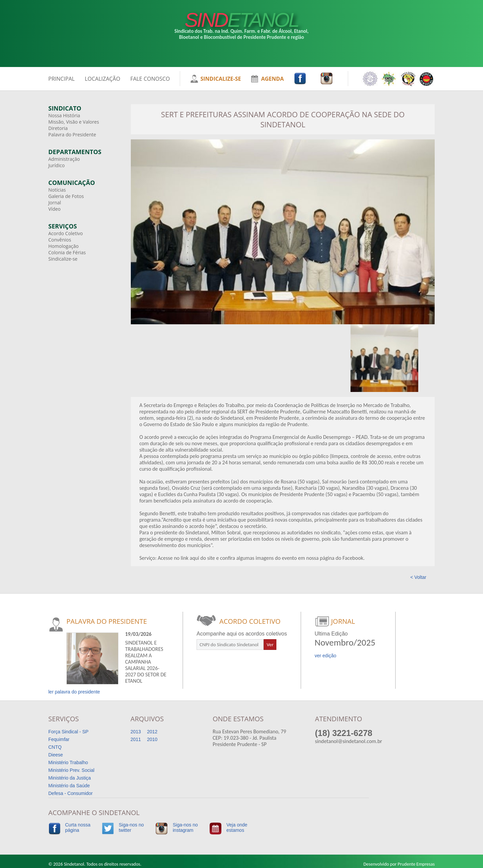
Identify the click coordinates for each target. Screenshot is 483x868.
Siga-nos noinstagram (185, 827)
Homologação (63, 246)
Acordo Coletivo (66, 233)
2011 (136, 739)
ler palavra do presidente (74, 692)
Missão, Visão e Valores (74, 122)
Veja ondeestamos (237, 827)
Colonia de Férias (67, 252)
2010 (152, 739)
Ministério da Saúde (69, 786)
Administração (64, 159)
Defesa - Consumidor (70, 793)
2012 (152, 732)
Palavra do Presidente (72, 135)
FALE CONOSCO (150, 79)
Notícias (57, 190)
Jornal (55, 203)
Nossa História (64, 115)
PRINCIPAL (62, 79)
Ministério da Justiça (70, 778)
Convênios (60, 240)
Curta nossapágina (78, 827)
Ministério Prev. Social (71, 770)
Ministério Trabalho (68, 762)
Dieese (56, 755)
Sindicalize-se (63, 259)
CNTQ (55, 747)
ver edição (326, 656)
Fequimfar (59, 739)
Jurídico (57, 165)
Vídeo (55, 209)
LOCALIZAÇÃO (103, 79)
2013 (136, 732)
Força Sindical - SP (68, 732)
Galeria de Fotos (66, 196)
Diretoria (58, 128)
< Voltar (418, 577)
